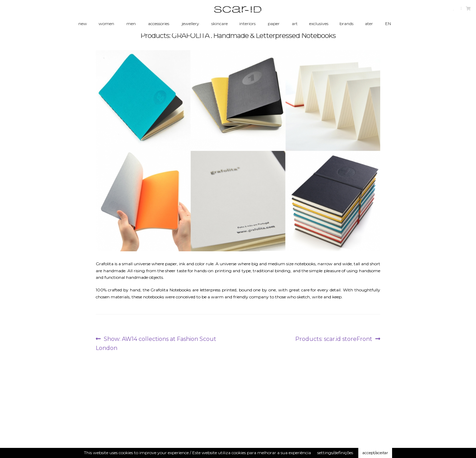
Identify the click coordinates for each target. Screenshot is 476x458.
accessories (159, 24)
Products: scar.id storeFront (334, 339)
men (131, 24)
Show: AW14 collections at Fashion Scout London (156, 343)
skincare (220, 24)
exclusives (319, 24)
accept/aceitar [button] (375, 453)
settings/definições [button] (335, 453)
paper (274, 24)
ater (369, 24)
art (295, 24)
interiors (247, 24)
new (83, 24)
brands (346, 24)
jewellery (190, 24)
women (106, 24)
